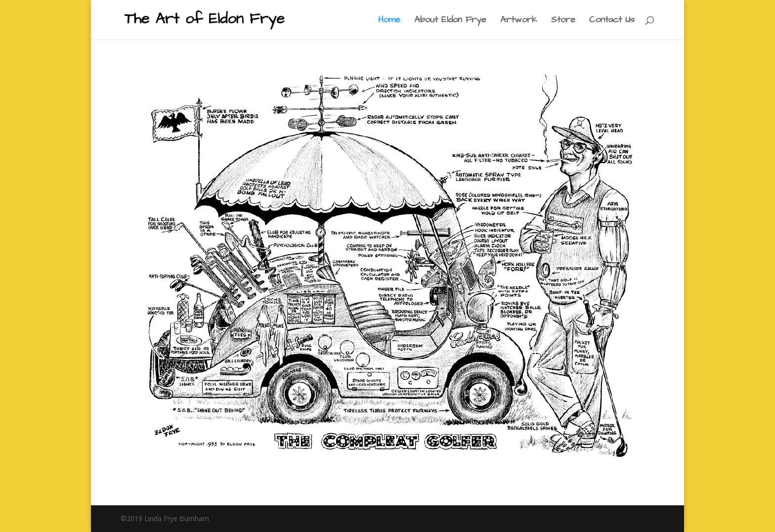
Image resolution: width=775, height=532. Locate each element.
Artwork (519, 21)
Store (563, 21)
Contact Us (612, 21)
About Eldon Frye (450, 21)
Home (389, 21)
